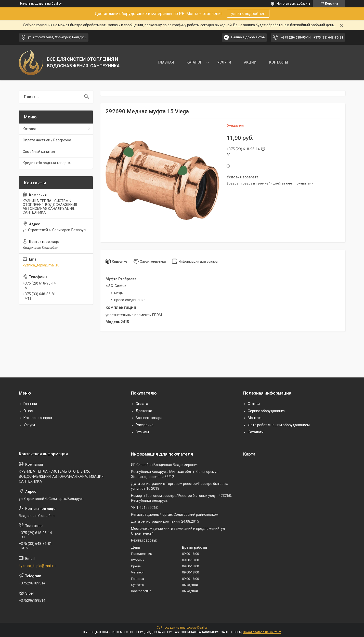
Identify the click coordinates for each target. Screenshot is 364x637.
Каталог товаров (38, 418)
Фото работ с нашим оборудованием (279, 425)
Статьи (254, 404)
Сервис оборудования (266, 411)
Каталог (30, 129)
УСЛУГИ (224, 62)
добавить (303, 4)
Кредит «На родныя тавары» (47, 163)
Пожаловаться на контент (262, 632)
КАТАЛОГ (194, 62)
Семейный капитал (39, 152)
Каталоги (256, 432)
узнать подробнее (248, 14)
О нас (28, 411)
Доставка (144, 411)
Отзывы (142, 432)
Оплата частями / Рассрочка (47, 140)
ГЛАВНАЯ (166, 62)
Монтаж (255, 418)
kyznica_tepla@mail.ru (41, 265)
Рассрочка (145, 425)
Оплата (142, 404)
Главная (30, 404)
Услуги (29, 425)
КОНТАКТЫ (279, 62)
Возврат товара (149, 418)
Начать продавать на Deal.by (41, 4)
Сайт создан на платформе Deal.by (182, 628)
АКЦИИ (250, 62)
